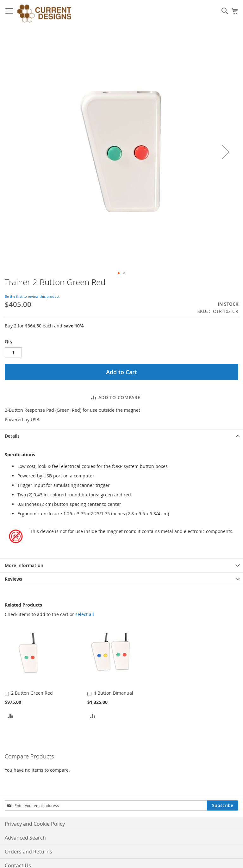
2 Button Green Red (32, 693)
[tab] (121, 436)
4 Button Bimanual (113, 693)
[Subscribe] (223, 805)
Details (12, 436)
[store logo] (44, 15)
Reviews (13, 579)
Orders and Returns (28, 852)
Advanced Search (25, 838)
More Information (24, 565)
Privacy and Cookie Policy (35, 824)
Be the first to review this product (32, 296)
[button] (226, 152)
